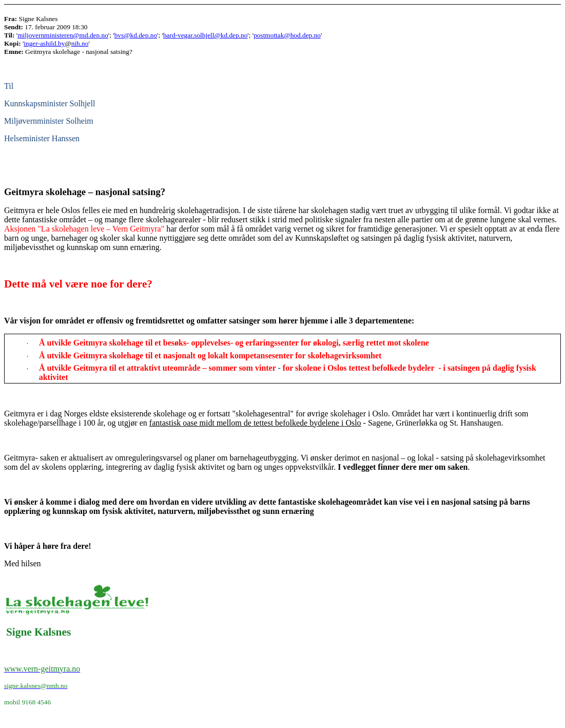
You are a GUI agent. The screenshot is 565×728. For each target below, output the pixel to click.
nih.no (80, 43)
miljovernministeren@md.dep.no (63, 35)
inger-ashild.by (44, 43)
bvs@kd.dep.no (136, 35)
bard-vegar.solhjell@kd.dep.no (205, 35)
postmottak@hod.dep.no (287, 35)
